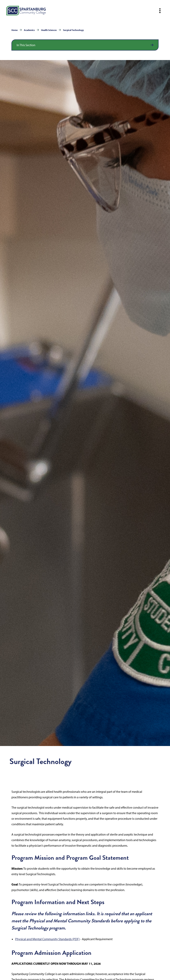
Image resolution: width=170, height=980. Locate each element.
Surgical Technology (73, 30)
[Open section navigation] (85, 45)
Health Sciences (49, 30)
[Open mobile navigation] (160, 11)
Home (15, 30)
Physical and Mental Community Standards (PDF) (47, 939)
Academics (29, 30)
